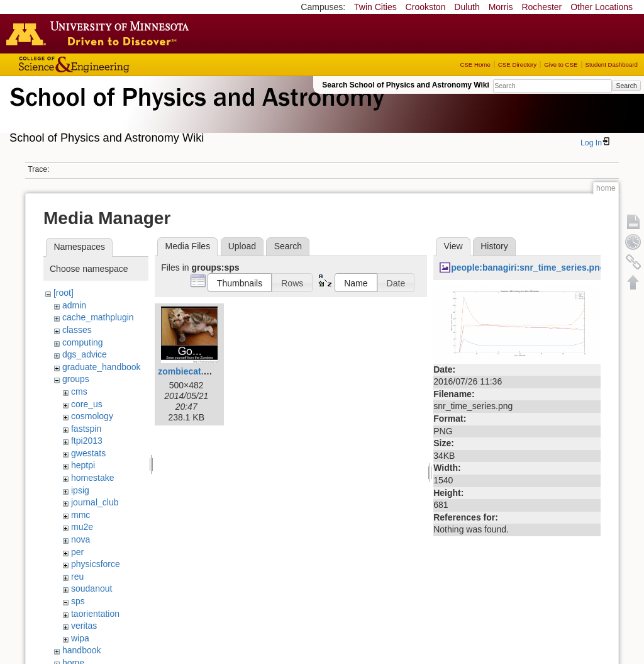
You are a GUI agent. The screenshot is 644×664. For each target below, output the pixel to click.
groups (76, 379)
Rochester (541, 7)
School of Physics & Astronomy (195, 112)
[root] (64, 293)
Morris (501, 7)
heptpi (83, 465)
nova (80, 539)
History (494, 246)
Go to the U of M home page (101, 33)
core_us (87, 404)
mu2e (82, 527)
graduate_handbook (102, 367)
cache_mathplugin (98, 317)
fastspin (86, 429)
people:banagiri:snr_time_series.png (528, 267)
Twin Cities (375, 7)
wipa (80, 638)
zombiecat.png (189, 371)
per (77, 552)
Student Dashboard (612, 65)
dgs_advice (85, 354)
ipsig (80, 490)
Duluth (467, 7)
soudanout (92, 588)
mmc (80, 515)
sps (78, 601)
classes (77, 330)
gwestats (88, 453)
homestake (92, 478)
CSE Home (475, 65)
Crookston (426, 7)
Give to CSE (561, 65)
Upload (242, 246)
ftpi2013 (87, 441)
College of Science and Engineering (113, 65)
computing (83, 342)
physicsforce (96, 564)
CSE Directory (517, 65)
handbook (82, 650)
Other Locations (602, 7)
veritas (84, 626)
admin (74, 305)
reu (77, 577)
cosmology (92, 416)
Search (626, 86)
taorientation (95, 614)
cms (79, 391)
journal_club (95, 502)
